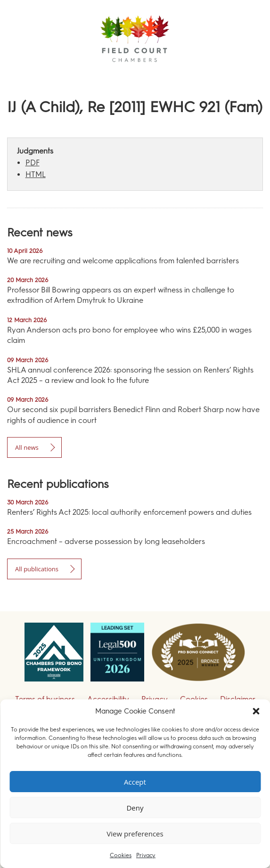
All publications (37, 569)
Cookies (121, 855)
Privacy (146, 855)
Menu (246, 75)
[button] (256, 711)
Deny (135, 808)
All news (27, 447)
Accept (135, 782)
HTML (36, 174)
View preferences (135, 834)
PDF (33, 163)
